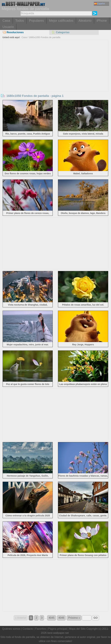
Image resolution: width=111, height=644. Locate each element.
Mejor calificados (61, 21)
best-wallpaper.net (58, 633)
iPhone (102, 21)
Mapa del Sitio (77, 629)
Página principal (57, 629)
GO (95, 618)
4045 (52, 618)
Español (100, 4)
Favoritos (41, 629)
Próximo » (74, 618)
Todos (20, 21)
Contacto (28, 629)
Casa (6, 21)
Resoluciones (13, 32)
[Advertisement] (55, 65)
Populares (36, 21)
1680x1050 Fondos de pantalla (44, 37)
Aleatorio (85, 21)
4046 (61, 618)
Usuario (8, 27)
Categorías (61, 32)
